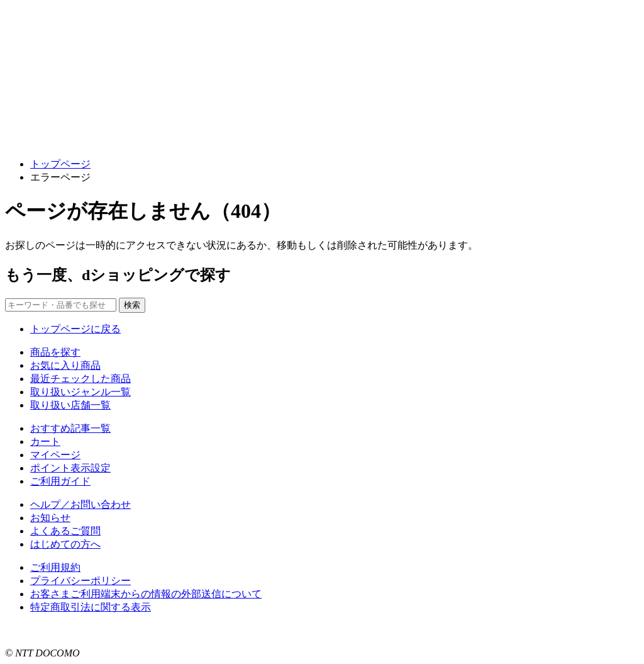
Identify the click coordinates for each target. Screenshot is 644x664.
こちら (161, 630)
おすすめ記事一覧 (70, 428)
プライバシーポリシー (80, 581)
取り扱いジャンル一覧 (80, 392)
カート (45, 442)
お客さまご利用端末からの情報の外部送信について (146, 594)
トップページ (60, 164)
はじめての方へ (65, 544)
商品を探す (55, 352)
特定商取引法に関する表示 (91, 607)
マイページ (55, 455)
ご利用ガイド (60, 481)
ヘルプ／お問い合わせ (80, 504)
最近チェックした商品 (80, 379)
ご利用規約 (55, 567)
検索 (132, 305)
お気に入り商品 (65, 365)
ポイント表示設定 (70, 468)
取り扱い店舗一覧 (70, 405)
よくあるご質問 (65, 531)
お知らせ (50, 518)
